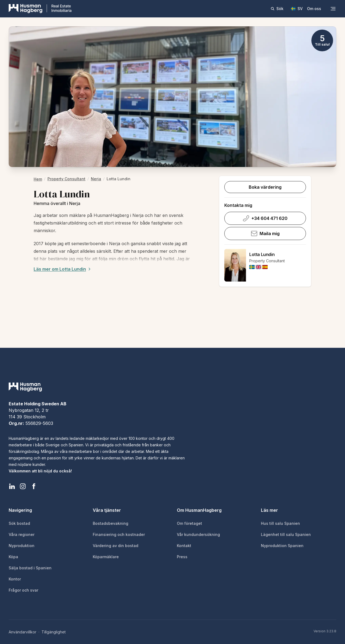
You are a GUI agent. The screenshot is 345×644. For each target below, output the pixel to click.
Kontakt (184, 546)
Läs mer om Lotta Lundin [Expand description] (63, 269)
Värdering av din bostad (116, 546)
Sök (277, 9)
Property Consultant (66, 179)
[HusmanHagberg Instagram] (23, 486)
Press (182, 557)
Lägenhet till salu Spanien (286, 534)
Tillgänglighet (54, 632)
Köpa (13, 557)
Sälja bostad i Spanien (30, 568)
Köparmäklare (106, 557)
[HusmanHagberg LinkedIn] (12, 486)
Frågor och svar (23, 590)
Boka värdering (265, 187)
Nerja (96, 179)
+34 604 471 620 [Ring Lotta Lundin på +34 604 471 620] (265, 218)
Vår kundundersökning (198, 534)
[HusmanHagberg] (40, 9)
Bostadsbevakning (111, 523)
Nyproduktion (22, 546)
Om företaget (189, 523)
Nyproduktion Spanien (282, 546)
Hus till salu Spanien (280, 523)
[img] (252, 267)
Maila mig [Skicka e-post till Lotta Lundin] (265, 233)
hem (38, 179)
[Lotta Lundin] (235, 265)
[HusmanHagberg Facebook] (34, 486)
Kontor (15, 579)
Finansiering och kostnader (119, 534)
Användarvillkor (23, 632)
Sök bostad (19, 523)
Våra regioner (22, 534)
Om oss (314, 9)
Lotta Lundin (262, 254)
